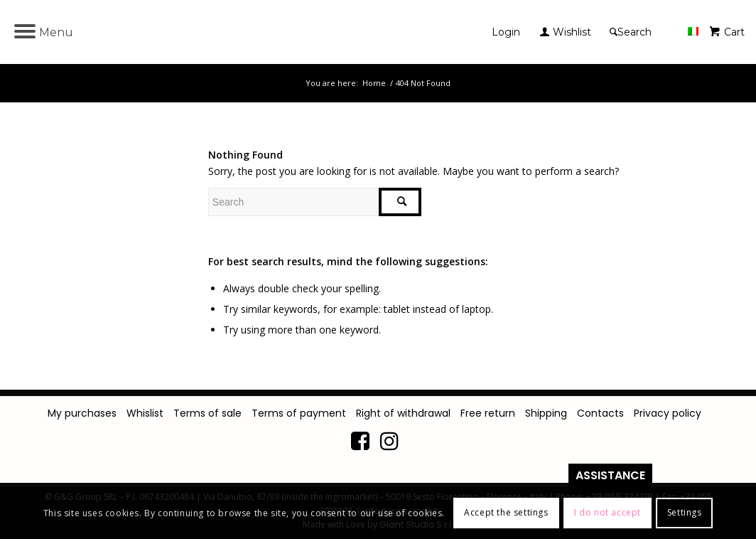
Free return (488, 413)
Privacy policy (668, 413)
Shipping (546, 413)
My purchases (82, 413)
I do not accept (607, 512)
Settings (685, 512)
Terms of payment (299, 413)
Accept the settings (506, 512)
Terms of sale (207, 413)
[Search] (632, 32)
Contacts (600, 413)
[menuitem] (509, 32)
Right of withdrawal (403, 413)
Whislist (145, 413)
